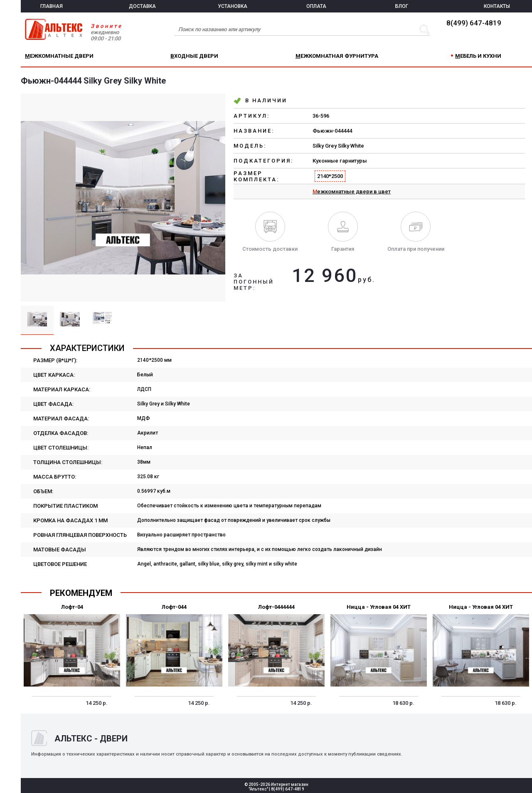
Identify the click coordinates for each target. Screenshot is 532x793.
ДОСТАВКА (142, 6)
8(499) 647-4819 (474, 23)
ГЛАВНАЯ (52, 6)
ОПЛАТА (316, 6)
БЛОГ (402, 6)
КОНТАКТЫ (497, 6)
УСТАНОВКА (233, 6)
